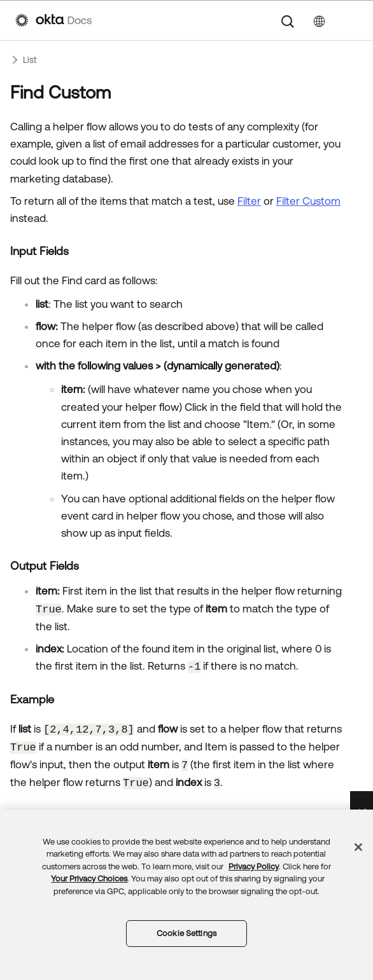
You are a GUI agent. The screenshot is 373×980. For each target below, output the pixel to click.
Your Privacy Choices (89, 879)
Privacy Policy (254, 866)
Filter (249, 201)
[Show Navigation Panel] (351, 20)
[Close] (358, 847)
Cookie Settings (186, 933)
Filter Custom (308, 201)
